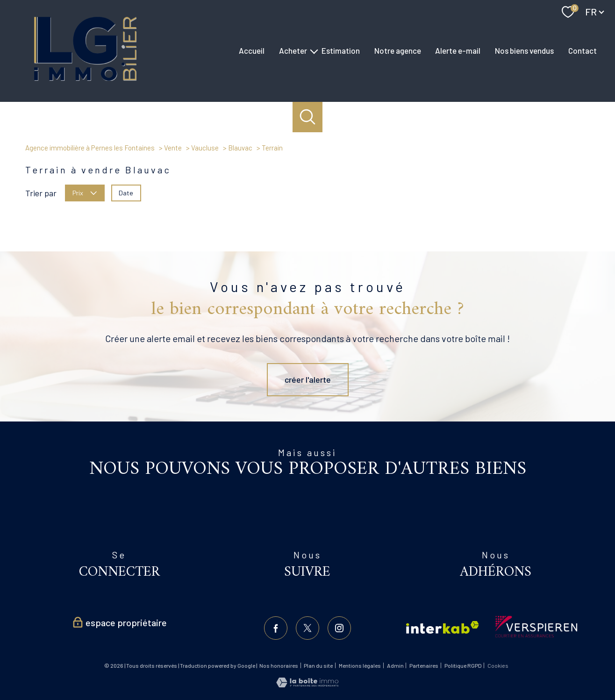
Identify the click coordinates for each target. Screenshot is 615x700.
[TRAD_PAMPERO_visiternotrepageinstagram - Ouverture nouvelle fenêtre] (339, 628)
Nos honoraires (279, 665)
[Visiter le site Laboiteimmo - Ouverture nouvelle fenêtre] (307, 684)
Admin (395, 665)
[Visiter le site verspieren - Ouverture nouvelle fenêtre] (536, 627)
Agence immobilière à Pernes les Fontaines (90, 148)
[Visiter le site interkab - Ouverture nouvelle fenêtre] (443, 627)
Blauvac (240, 148)
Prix (85, 192)
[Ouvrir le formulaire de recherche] (308, 117)
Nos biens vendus (524, 50)
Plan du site (318, 665)
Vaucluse (205, 148)
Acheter (293, 50)
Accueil (252, 50)
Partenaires (424, 665)
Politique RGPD (463, 665)
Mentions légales (360, 665)
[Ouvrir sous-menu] (314, 51)
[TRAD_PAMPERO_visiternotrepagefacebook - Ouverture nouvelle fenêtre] (276, 628)
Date (126, 192)
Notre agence (398, 50)
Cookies (498, 666)
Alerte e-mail (458, 50)
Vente (173, 148)
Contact (583, 50)
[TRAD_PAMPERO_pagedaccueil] (85, 78)
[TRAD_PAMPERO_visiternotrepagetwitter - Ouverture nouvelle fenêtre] (307, 628)
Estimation (341, 50)
